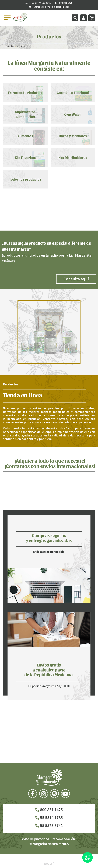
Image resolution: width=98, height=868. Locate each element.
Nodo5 (49, 864)
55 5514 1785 (49, 818)
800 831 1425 (49, 810)
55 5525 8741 (49, 825)
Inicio (10, 46)
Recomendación (63, 839)
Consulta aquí (76, 279)
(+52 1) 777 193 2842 (38, 3)
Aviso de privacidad (35, 839)
